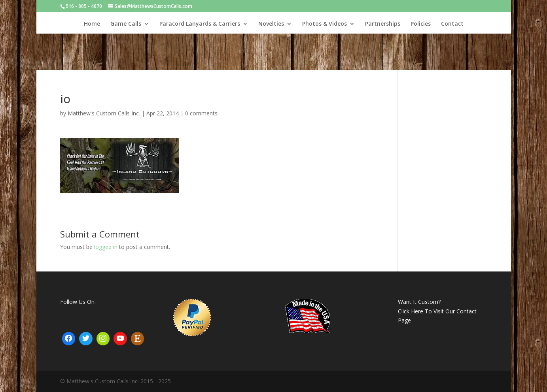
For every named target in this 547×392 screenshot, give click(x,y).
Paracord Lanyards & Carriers (200, 24)
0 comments (201, 113)
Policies (421, 24)
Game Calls (126, 24)
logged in (106, 247)
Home (92, 24)
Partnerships (383, 24)
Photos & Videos (325, 24)
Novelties (271, 24)
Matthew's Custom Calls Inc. (104, 113)
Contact (452, 24)
